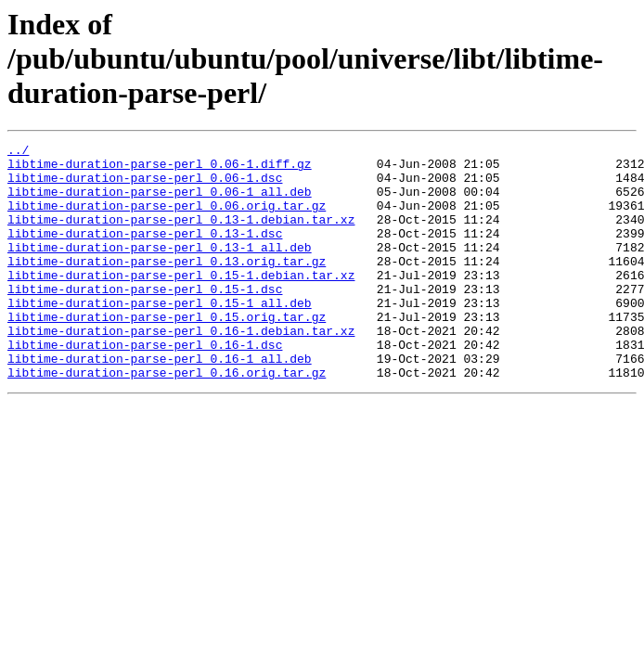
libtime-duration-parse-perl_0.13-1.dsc (145, 252)
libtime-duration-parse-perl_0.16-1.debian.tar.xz (181, 369)
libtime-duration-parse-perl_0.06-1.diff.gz (160, 169)
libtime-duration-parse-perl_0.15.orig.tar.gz (167, 353)
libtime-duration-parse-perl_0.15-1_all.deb (160, 336)
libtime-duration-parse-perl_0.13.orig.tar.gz (167, 286)
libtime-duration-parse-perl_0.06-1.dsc (145, 186)
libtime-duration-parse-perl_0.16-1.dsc (145, 386)
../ (18, 152)
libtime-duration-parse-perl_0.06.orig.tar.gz (167, 219)
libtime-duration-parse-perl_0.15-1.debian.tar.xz (181, 302)
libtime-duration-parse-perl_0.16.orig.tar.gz (167, 419)
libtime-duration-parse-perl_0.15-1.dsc (145, 319)
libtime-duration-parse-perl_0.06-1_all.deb (160, 202)
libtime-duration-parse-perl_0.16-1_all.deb (160, 403)
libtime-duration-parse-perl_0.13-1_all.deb (160, 269)
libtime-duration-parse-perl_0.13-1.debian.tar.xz (181, 236)
